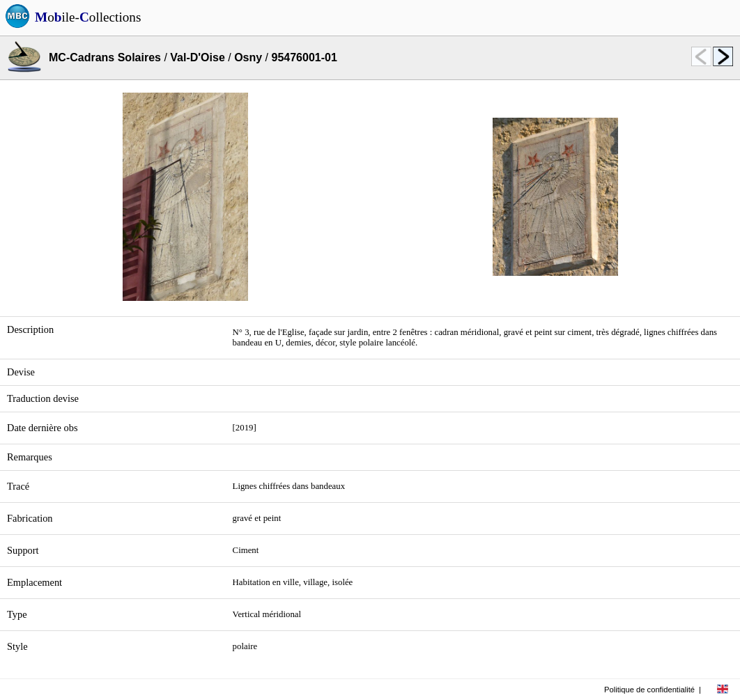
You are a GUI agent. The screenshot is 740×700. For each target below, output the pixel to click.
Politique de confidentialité (649, 690)
